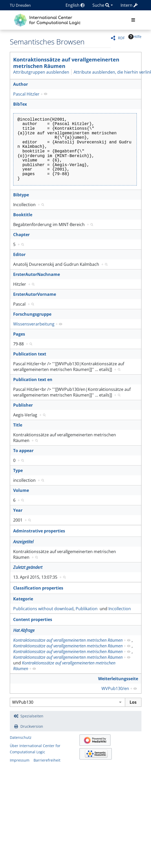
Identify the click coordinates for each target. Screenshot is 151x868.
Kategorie (23, 599)
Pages (19, 334)
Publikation (87, 609)
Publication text (30, 354)
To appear (23, 451)
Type (18, 470)
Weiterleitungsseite (118, 679)
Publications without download (43, 609)
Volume (21, 490)
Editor (19, 254)
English (75, 5)
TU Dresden (20, 5)
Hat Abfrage (24, 630)
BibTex (20, 104)
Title (18, 425)
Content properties (33, 619)
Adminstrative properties (39, 531)
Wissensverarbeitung (34, 324)
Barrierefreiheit (47, 760)
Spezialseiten (32, 716)
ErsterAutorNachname (37, 274)
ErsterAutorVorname (35, 294)
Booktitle (23, 215)
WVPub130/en (115, 688)
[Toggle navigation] (133, 20)
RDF (121, 38)
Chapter (21, 235)
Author (21, 84)
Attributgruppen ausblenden (41, 72)
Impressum (20, 760)
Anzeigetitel (23, 542)
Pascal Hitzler (26, 94)
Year (18, 510)
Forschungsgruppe (32, 314)
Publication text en (33, 379)
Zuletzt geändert (28, 567)
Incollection (120, 609)
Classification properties (38, 588)
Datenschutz (21, 737)
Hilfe (135, 37)
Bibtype (21, 195)
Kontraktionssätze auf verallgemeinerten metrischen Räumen (66, 63)
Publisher (23, 405)
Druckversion (32, 726)
